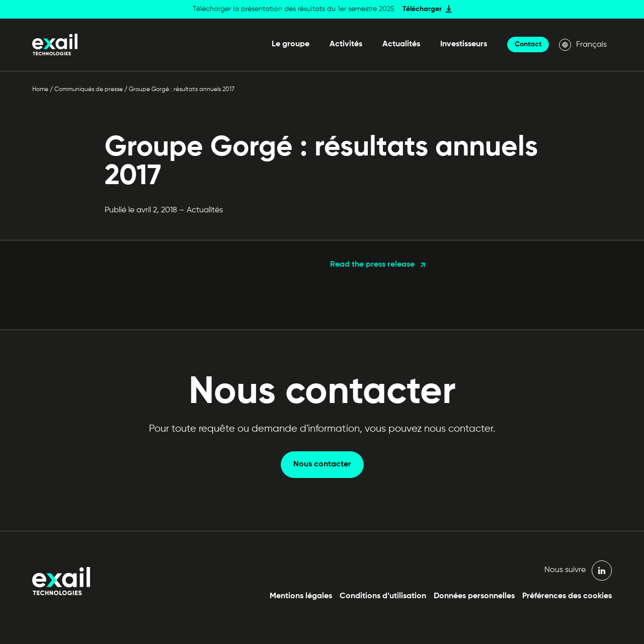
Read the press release (372, 265)
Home (40, 90)
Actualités (401, 44)
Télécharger (422, 9)
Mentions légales (301, 596)
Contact (528, 44)
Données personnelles (474, 596)
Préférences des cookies (567, 596)
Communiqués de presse (89, 90)
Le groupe (291, 44)
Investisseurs (464, 44)
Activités (346, 44)
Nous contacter (322, 464)
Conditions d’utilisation (383, 596)
